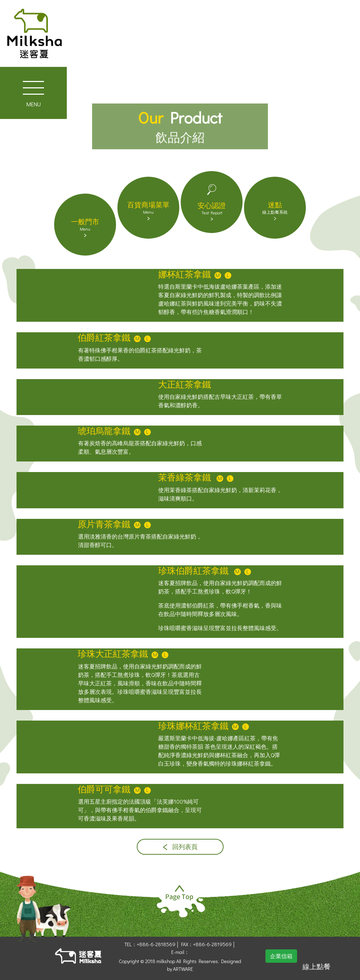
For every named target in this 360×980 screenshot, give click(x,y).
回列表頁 (180, 847)
